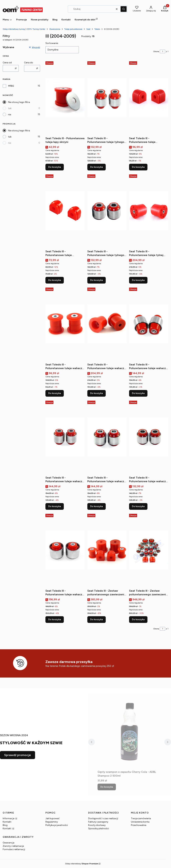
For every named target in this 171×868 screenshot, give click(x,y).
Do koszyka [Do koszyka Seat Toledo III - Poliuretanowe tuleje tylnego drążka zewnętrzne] (97, 280)
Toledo (97, 29)
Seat (88, 29)
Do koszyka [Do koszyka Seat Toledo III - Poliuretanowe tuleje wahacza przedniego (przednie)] (55, 393)
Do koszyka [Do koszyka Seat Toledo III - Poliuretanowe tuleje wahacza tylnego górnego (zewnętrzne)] (138, 506)
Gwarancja (9, 843)
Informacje (9, 818)
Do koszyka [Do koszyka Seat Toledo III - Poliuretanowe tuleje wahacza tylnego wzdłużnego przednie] (55, 619)
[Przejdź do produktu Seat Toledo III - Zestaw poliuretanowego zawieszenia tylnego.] (149, 550)
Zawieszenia (55, 29)
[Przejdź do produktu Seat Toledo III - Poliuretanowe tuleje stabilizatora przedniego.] (149, 98)
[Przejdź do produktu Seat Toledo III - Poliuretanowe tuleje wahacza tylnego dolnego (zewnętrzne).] (65, 437)
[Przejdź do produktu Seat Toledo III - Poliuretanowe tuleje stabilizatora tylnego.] (65, 211)
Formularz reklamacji (14, 849)
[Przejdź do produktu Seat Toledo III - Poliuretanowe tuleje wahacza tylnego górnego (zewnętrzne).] (149, 437)
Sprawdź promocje (18, 755)
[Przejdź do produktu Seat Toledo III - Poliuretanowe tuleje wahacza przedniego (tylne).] (107, 324)
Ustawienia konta (140, 822)
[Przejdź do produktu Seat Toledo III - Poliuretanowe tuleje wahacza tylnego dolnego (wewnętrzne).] (149, 324)
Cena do (29, 63)
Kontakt (7, 822)
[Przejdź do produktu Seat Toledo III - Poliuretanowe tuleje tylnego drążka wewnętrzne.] (107, 98)
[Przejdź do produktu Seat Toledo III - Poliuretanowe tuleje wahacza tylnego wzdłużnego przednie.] (65, 550)
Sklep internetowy (82, 864)
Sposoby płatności (99, 828)
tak (10, 108)
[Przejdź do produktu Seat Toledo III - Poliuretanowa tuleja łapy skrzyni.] (65, 98)
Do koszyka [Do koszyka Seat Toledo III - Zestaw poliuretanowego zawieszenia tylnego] (138, 619)
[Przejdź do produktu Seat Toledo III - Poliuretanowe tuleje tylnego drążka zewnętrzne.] (107, 211)
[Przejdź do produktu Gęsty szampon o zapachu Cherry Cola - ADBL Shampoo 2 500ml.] (130, 731)
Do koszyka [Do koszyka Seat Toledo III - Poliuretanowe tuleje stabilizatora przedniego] (138, 167)
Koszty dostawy (97, 825)
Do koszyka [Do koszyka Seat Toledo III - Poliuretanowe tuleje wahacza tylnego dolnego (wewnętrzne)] (138, 393)
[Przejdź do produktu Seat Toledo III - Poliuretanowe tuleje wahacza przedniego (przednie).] (65, 324)
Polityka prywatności (57, 825)
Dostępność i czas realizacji (103, 818)
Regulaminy (52, 822)
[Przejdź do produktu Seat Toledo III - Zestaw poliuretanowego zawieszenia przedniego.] (107, 550)
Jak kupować (53, 818)
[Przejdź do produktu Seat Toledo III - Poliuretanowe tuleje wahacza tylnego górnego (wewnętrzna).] (107, 437)
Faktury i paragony (98, 822)
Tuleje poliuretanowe (73, 29)
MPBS (11, 86)
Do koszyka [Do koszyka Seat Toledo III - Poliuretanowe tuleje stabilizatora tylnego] (55, 280)
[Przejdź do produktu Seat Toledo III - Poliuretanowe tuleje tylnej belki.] (149, 211)
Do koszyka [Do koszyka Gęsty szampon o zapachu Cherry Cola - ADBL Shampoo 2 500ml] (107, 787)
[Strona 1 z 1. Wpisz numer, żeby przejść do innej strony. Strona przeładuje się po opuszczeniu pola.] (162, 51)
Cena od (7, 63)
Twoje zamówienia (141, 818)
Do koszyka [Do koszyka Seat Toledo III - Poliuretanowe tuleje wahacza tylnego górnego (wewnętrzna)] (97, 506)
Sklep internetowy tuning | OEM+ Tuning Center (24, 29)
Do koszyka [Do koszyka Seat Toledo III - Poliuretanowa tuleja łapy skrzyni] (55, 167)
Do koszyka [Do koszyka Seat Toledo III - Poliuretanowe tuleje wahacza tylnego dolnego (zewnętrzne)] (55, 506)
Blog (5, 825)
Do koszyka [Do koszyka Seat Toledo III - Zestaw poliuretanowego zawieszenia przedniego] (97, 619)
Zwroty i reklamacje (13, 846)
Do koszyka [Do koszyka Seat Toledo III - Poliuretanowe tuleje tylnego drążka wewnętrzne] (97, 167)
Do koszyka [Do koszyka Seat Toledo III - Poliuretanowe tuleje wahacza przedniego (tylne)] (97, 393)
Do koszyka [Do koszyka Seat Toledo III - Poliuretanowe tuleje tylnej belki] (138, 280)
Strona (156, 51)
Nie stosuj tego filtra (19, 102)
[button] (124, 9)
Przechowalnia (139, 825)
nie (10, 115)
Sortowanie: (52, 43)
